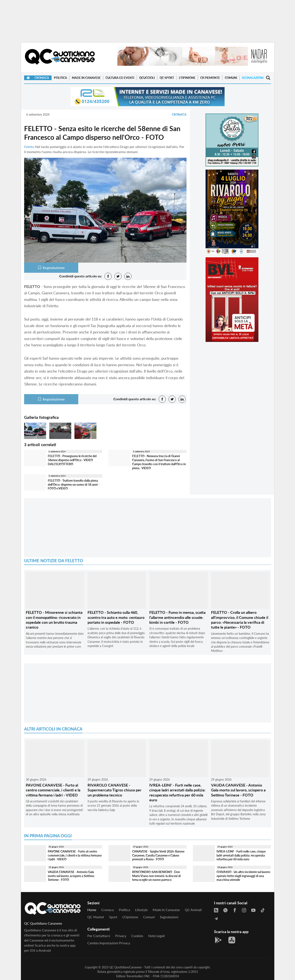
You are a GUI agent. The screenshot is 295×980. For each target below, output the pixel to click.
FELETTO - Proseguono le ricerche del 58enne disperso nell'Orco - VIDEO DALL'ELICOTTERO (72, 460)
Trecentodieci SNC (138, 976)
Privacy (121, 936)
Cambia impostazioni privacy (109, 943)
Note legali (156, 936)
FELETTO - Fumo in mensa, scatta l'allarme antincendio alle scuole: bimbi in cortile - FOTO (177, 617)
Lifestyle (141, 910)
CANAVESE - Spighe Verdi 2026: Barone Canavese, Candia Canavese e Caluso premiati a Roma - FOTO (158, 855)
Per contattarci (99, 936)
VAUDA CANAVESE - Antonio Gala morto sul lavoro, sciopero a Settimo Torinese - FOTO (238, 790)
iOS (33, 950)
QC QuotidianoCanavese (125, 967)
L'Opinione (187, 78)
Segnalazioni (253, 78)
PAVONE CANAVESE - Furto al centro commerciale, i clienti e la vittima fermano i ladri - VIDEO (53, 790)
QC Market (96, 917)
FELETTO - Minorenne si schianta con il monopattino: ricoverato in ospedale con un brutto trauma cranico (54, 620)
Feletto (29, 147)
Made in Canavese (86, 78)
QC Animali (193, 910)
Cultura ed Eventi (120, 78)
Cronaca (42, 78)
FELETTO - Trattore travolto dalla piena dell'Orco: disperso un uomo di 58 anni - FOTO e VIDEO (74, 484)
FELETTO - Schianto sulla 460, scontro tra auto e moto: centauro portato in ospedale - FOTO (116, 617)
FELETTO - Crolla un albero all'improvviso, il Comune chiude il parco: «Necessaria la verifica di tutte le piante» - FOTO (240, 620)
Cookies (137, 936)
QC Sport (167, 78)
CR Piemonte (210, 78)
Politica (60, 78)
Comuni (231, 78)
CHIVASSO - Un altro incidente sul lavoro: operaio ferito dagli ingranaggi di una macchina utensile (244, 876)
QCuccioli (147, 78)
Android (45, 950)
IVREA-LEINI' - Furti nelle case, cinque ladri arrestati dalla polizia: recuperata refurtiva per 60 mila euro (177, 792)
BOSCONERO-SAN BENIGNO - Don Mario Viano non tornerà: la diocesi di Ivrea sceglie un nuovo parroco (156, 876)
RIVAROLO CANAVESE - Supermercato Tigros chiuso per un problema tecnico (115, 790)
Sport (113, 917)
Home (92, 910)
